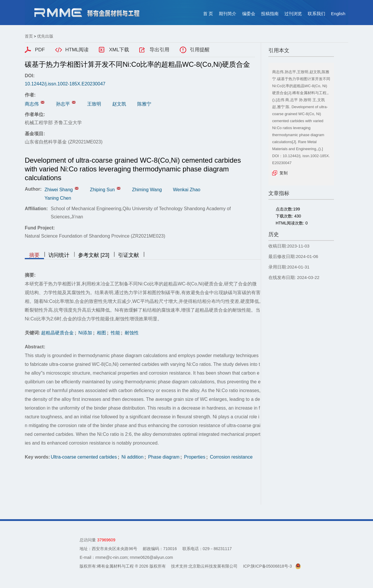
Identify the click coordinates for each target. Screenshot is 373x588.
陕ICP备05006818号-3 (271, 566)
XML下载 (119, 50)
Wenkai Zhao (186, 190)
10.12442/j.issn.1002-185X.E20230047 (65, 84)
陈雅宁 (144, 104)
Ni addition (132, 457)
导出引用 (159, 50)
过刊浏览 (293, 14)
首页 (29, 36)
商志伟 (32, 104)
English (338, 14)
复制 (284, 173)
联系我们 (316, 14)
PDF (40, 50)
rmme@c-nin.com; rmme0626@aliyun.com (134, 557)
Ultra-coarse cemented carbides (84, 457)
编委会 (249, 14)
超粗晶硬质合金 (57, 333)
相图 (101, 333)
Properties (194, 457)
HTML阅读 (77, 50)
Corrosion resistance (231, 457)
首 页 (208, 14)
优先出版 (45, 36)
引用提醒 (200, 50)
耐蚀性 (131, 333)
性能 (115, 333)
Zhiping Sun (102, 190)
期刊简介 (228, 14)
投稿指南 (270, 14)
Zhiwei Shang (59, 190)
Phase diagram (163, 457)
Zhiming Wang (147, 190)
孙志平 (63, 104)
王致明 (94, 104)
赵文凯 (119, 104)
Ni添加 (85, 333)
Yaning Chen (58, 198)
